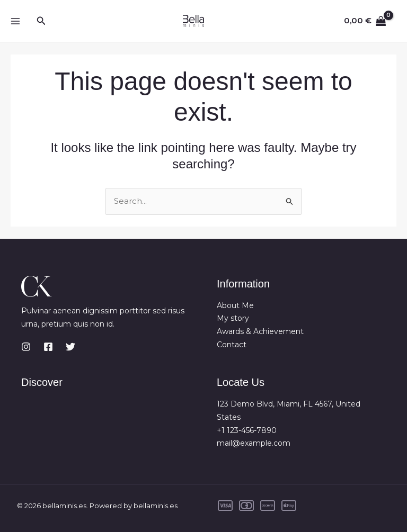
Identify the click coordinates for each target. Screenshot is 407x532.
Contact (232, 345)
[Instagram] (26, 347)
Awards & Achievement (260, 331)
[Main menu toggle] (15, 21)
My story (233, 319)
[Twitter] (70, 347)
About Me (235, 305)
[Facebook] (48, 347)
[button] (41, 21)
